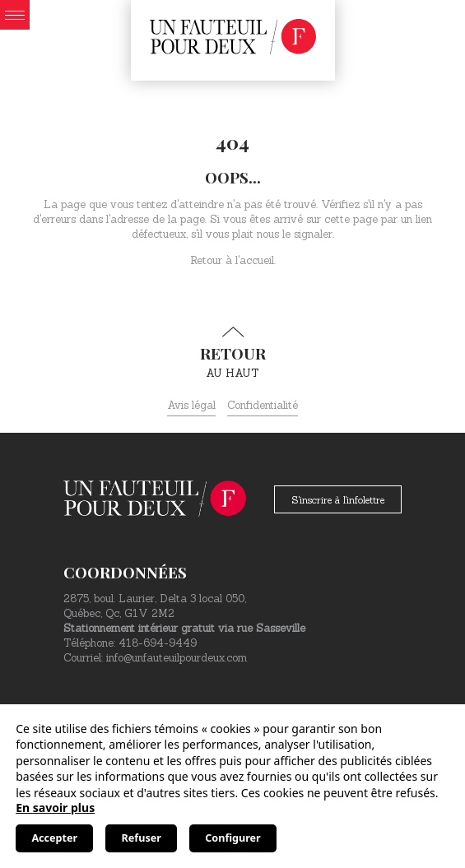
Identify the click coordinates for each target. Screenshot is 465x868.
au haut (232, 353)
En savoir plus (55, 808)
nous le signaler (295, 234)
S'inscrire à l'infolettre (338, 500)
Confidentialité (263, 405)
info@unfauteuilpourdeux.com (177, 658)
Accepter (54, 838)
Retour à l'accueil (232, 260)
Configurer (232, 838)
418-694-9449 (158, 643)
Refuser (142, 838)
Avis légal (191, 405)
